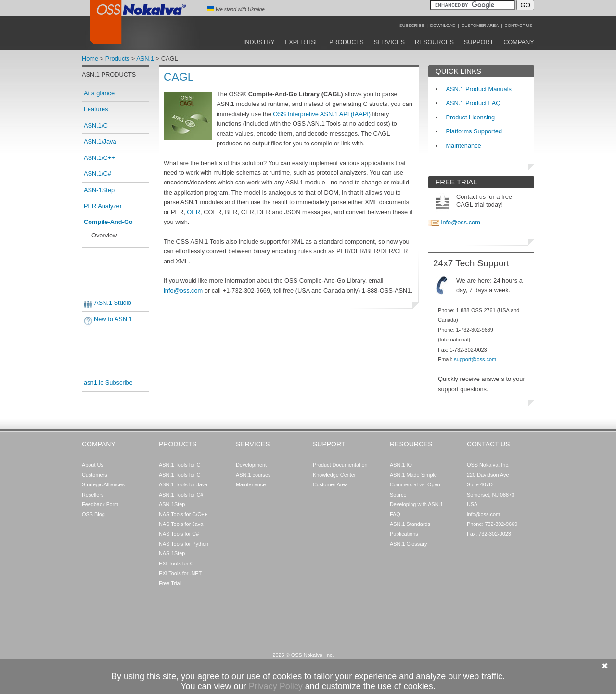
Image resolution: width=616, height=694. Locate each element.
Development (251, 465)
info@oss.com (184, 291)
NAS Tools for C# (179, 534)
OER (193, 212)
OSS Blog (93, 514)
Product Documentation (340, 465)
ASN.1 (145, 59)
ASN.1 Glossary (408, 544)
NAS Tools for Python (184, 544)
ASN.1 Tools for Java (183, 484)
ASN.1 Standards (410, 524)
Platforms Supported (474, 131)
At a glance (99, 93)
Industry (259, 42)
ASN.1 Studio (113, 303)
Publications (404, 534)
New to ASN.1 (113, 319)
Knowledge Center (334, 475)
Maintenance (463, 146)
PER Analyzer (103, 206)
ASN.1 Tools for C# (181, 495)
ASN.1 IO (401, 465)
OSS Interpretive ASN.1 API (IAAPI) (322, 114)
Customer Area (480, 26)
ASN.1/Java (100, 141)
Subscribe (412, 26)
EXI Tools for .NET (180, 573)
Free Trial (170, 583)
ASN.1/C (96, 125)
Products (346, 42)
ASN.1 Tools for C (180, 465)
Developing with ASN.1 (417, 504)
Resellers (93, 495)
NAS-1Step (172, 553)
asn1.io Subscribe (108, 383)
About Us (93, 465)
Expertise (302, 42)
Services (389, 42)
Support (479, 42)
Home (90, 59)
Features (96, 109)
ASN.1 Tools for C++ (183, 475)
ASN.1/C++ (99, 158)
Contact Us (519, 26)
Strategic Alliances (103, 484)
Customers (95, 475)
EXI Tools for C (176, 563)
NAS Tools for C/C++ (183, 514)
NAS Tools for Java (181, 524)
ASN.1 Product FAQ (473, 103)
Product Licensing (470, 117)
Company (519, 42)
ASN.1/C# (97, 174)
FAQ (395, 514)
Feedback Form (100, 504)
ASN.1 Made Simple (413, 475)
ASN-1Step (99, 190)
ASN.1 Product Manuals (479, 89)
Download (443, 26)
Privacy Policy (276, 686)
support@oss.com (475, 359)
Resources (434, 42)
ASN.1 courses (253, 475)
